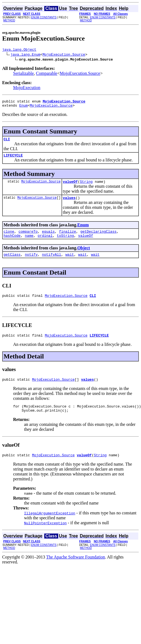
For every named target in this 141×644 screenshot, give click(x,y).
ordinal (45, 243)
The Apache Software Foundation (76, 570)
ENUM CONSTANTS (44, 17)
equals (48, 238)
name (29, 243)
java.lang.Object (19, 50)
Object (84, 255)
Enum (23, 108)
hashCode (12, 243)
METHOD (9, 20)
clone (9, 238)
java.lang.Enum (26, 55)
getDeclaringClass (99, 238)
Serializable (23, 74)
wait (70, 263)
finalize (67, 238)
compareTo (28, 238)
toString (65, 243)
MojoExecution (27, 88)
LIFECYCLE (13, 159)
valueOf (70, 186)
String (86, 186)
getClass (12, 263)
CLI (7, 142)
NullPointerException (45, 536)
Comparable (47, 74)
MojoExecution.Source (64, 55)
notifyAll (51, 263)
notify (31, 263)
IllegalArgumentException (50, 526)
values (69, 203)
